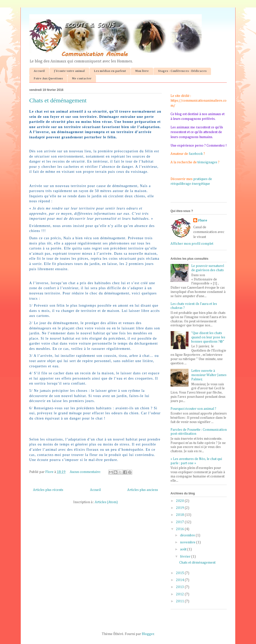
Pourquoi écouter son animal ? (193, 409)
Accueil (39, 71)
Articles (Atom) (106, 502)
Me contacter (82, 79)
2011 (180, 601)
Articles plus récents (48, 490)
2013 (180, 587)
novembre (188, 542)
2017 (180, 522)
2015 (180, 573)
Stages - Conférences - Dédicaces (182, 71)
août (184, 549)
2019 (180, 508)
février (186, 557)
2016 (180, 529)
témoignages (207, 162)
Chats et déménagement (58, 100)
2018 (180, 515)
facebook (196, 154)
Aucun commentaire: (86, 472)
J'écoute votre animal (69, 71)
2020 (180, 501)
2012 (180, 594)
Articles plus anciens (143, 490)
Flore (203, 220)
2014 (180, 580)
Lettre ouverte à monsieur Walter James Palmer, (209, 375)
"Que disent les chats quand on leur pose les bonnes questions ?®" (208, 337)
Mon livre (142, 71)
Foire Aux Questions (48, 79)
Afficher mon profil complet (192, 244)
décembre (188, 535)
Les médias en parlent (110, 71)
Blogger (148, 634)
